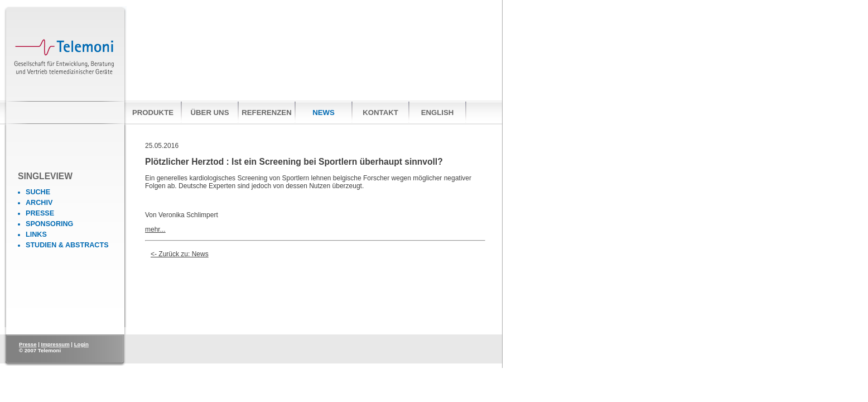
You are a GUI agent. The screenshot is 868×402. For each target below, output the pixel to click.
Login (81, 344)
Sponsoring (49, 224)
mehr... (155, 229)
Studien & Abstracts (67, 245)
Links (36, 234)
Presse (40, 213)
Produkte (153, 113)
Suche (38, 192)
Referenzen (266, 113)
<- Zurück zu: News (180, 254)
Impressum (56, 344)
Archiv (39, 203)
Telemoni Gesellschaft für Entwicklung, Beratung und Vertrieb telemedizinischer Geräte (65, 65)
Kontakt (380, 113)
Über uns (210, 113)
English (438, 113)
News (324, 113)
